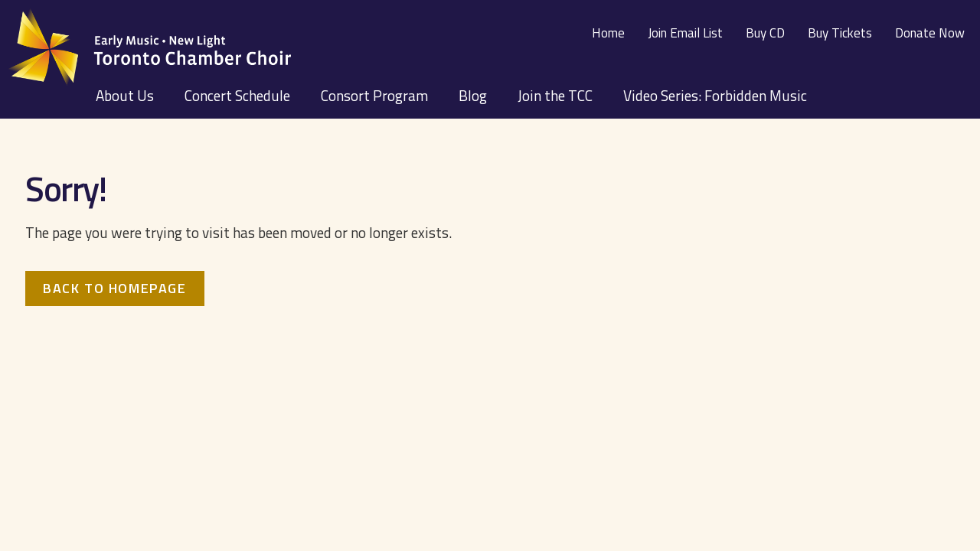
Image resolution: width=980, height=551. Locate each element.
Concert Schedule (237, 95)
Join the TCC (555, 95)
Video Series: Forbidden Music (715, 95)
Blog (473, 95)
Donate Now (930, 33)
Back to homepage (115, 288)
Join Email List (685, 33)
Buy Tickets (840, 33)
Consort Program (374, 95)
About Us (125, 95)
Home (608, 33)
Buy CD (765, 33)
